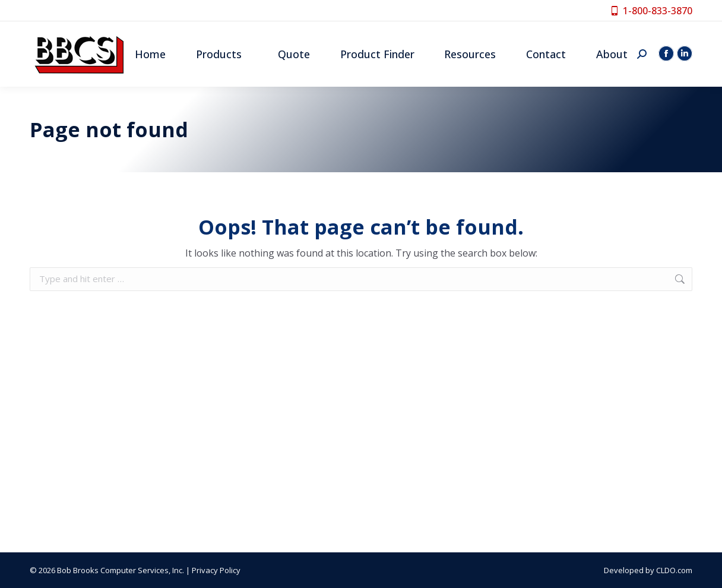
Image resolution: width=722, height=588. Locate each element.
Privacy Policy (216, 570)
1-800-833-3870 (651, 11)
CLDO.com (674, 570)
